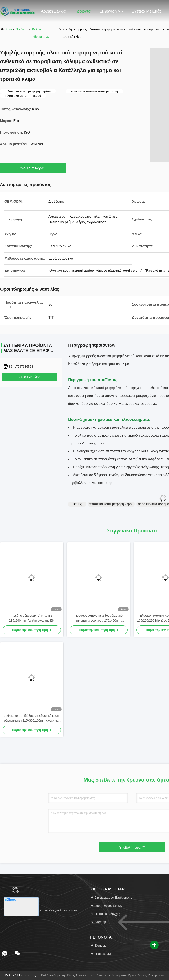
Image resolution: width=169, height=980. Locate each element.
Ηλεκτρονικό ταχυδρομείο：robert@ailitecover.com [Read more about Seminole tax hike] (40, 910)
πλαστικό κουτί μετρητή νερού (111, 504)
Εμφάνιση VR (111, 11)
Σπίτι (9, 29)
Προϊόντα (83, 11)
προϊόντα (22, 29)
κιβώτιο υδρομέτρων (41, 33)
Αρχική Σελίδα (53, 11)
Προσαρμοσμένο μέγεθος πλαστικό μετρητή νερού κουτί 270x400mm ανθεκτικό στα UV (99, 618)
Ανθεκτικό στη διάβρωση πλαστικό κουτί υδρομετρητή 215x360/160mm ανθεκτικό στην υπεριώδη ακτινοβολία (32, 718)
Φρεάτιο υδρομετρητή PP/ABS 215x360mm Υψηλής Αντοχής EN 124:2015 (32, 618)
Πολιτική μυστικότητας (20, 975)
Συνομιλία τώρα (33, 168)
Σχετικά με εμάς (147, 11)
